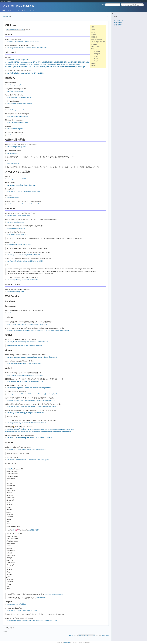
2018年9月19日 (34, 530)
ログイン (143, 1)
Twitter (96, 56)
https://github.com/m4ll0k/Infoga (18, 179)
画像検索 (94, 37)
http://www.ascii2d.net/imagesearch (19, 104)
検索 (103, 5)
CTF (9, 17)
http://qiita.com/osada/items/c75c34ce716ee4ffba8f (25, 375)
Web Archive (95, 47)
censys (10, 265)
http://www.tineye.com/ (15, 91)
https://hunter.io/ (13, 198)
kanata (71, 635)
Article (93, 63)
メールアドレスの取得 (98, 42)
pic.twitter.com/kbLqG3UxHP (54, 594)
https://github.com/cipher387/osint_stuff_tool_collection (26, 449)
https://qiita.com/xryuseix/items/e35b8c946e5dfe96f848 (26, 423)
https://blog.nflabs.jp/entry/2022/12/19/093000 (23, 280)
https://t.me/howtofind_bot (16, 604)
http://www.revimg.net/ (15, 129)
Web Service (95, 49)
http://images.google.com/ (16, 85)
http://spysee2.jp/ (13, 163)
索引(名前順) (118, 22)
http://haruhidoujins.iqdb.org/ (17, 122)
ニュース (17, 10)
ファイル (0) (9, 628)
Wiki (24, 10)
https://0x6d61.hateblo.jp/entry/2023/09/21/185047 (24, 363)
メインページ (118, 20)
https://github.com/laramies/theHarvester (21, 185)
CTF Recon (95, 30)
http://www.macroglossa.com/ (17, 116)
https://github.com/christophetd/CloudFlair (22, 610)
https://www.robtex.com (15, 222)
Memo (93, 66)
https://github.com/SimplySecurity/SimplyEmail (23, 191)
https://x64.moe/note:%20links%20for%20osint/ (23, 42)
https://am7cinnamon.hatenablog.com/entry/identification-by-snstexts (31, 406)
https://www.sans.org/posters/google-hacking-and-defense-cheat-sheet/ (32, 357)
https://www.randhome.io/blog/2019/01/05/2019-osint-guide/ (28, 460)
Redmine (67, 642)
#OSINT (9, 469)
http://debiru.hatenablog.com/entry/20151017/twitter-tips (27, 324)
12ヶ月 (21, 30)
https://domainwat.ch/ (14, 245)
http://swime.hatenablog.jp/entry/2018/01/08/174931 (25, 381)
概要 (4, 10)
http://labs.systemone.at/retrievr (18, 110)
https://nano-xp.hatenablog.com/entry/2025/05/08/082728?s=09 (29, 438)
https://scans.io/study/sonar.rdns (18, 216)
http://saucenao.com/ (14, 135)
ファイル (31, 10)
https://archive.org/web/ (15, 292)
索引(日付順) (118, 25)
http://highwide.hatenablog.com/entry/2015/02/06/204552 (27, 342)
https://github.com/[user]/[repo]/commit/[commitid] (25, 346)
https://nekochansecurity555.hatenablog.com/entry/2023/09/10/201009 (32, 620)
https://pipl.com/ (13, 153)
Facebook (97, 51)
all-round (94, 35)
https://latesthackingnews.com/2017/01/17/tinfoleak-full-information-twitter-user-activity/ (38, 330)
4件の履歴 (105, 635)
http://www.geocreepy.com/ (16, 147)
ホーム (3, 1)
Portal (93, 32)
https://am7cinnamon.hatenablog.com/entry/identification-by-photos (31, 400)
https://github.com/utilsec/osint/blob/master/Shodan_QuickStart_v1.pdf (32, 394)
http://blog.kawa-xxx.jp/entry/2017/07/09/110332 (24, 255)
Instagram (97, 54)
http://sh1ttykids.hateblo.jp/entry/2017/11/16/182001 (25, 261)
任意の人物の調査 (97, 39)
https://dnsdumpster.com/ (16, 228)
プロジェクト (9, 1)
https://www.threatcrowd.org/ (17, 234)
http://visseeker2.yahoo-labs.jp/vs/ (19, 97)
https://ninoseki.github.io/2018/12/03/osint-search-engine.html (29, 388)
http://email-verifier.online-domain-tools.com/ (23, 204)
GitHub (96, 58)
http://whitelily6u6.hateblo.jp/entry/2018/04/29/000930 (26, 73)
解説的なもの (29, 245)
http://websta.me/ (13, 313)
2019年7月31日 (41, 598)
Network (94, 44)
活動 (10, 10)
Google (96, 61)
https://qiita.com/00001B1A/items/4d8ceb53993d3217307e (27, 48)
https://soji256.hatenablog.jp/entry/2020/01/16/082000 (26, 413)
